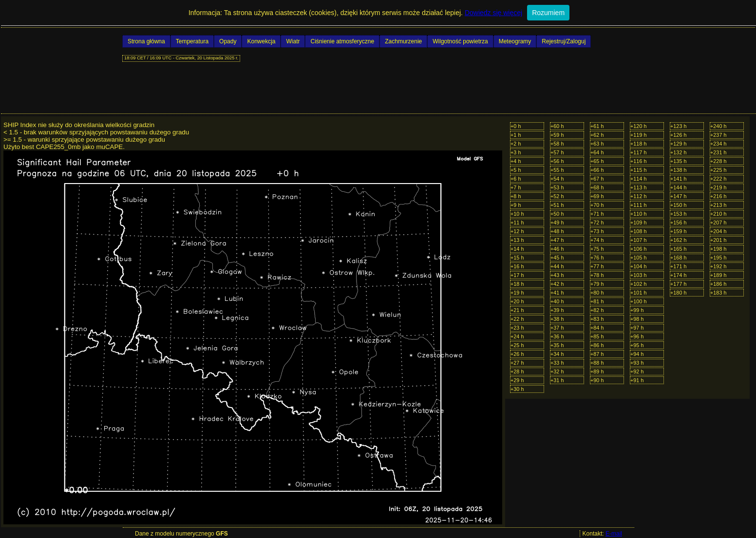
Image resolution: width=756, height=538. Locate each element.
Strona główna (146, 41)
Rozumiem (548, 13)
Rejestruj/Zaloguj (564, 41)
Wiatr (293, 41)
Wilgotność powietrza (460, 41)
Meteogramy (515, 41)
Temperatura (192, 41)
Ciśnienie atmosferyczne (342, 41)
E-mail (614, 534)
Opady (228, 41)
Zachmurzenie (403, 41)
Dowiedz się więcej (493, 13)
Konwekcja (261, 41)
